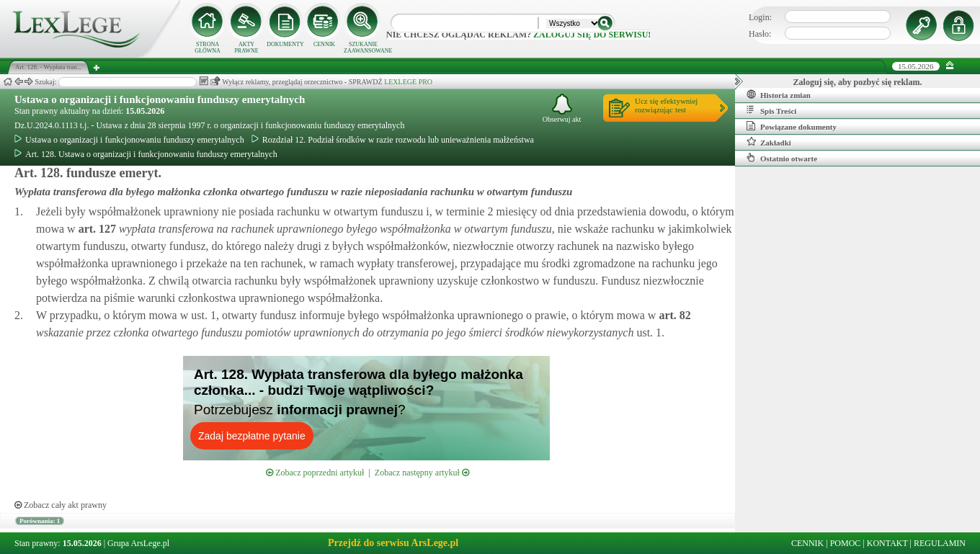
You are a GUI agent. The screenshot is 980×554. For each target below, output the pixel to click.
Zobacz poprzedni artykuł (315, 473)
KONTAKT (887, 543)
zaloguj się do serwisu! (592, 35)
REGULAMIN (940, 543)
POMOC (846, 543)
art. (96, 229)
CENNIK (324, 44)
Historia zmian (779, 94)
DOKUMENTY (285, 44)
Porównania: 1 (40, 521)
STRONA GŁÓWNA (208, 48)
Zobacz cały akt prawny (61, 505)
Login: (760, 17)
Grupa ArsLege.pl (138, 543)
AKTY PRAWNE (246, 48)
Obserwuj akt (562, 108)
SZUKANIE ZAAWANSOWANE (363, 48)
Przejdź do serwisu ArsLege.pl (393, 543)
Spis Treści (771, 110)
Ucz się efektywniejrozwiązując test (666, 105)
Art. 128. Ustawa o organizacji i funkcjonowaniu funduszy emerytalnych (146, 154)
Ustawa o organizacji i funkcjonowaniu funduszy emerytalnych (160, 99)
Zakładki (769, 142)
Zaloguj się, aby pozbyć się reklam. (858, 82)
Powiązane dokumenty (792, 126)
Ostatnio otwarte (782, 158)
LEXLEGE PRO (408, 82)
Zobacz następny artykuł (422, 473)
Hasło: (760, 34)
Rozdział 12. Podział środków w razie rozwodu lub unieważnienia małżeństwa (393, 140)
